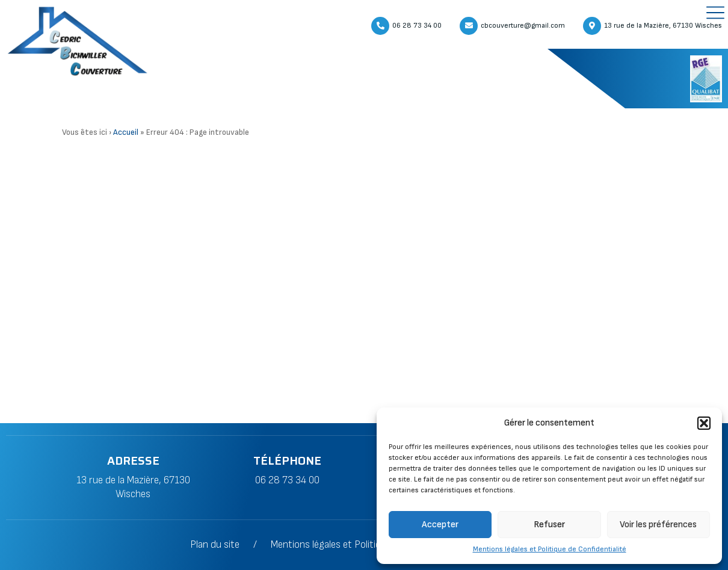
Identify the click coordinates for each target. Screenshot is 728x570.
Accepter (440, 525)
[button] (704, 423)
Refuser (549, 525)
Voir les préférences (658, 525)
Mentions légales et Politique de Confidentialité (550, 549)
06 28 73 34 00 (287, 480)
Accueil (126, 132)
